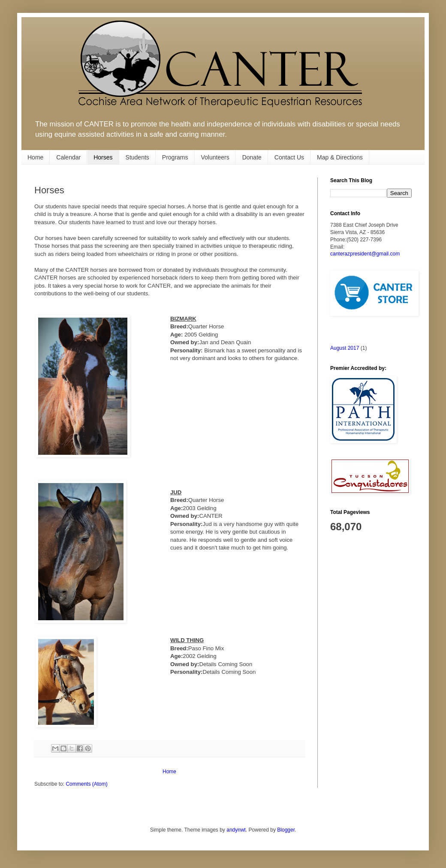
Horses (103, 157)
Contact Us (289, 157)
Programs (175, 157)
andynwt (236, 830)
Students (137, 157)
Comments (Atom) (86, 784)
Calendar (68, 157)
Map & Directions (340, 157)
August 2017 (345, 348)
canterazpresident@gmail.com (365, 254)
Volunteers (215, 157)
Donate (252, 157)
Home (35, 157)
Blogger (286, 830)
